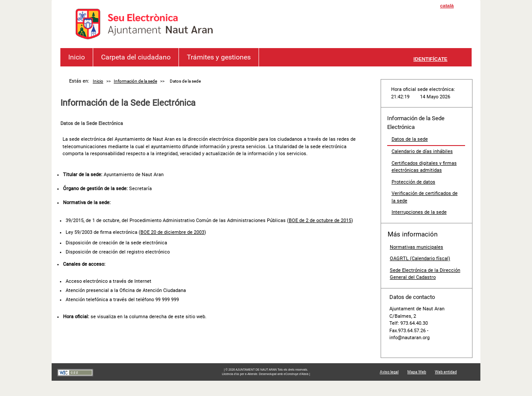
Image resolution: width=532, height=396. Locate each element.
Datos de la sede (410, 140)
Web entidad (446, 373)
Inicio (77, 57)
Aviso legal (389, 373)
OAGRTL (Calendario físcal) (420, 259)
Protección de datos (413, 183)
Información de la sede (135, 82)
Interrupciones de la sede (419, 213)
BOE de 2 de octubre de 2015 (320, 221)
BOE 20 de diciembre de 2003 (172, 233)
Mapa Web (417, 373)
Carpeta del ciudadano (138, 57)
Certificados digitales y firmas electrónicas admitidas (424, 168)
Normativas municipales (416, 248)
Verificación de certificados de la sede (425, 198)
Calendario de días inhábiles (422, 152)
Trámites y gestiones (223, 57)
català (447, 6)
